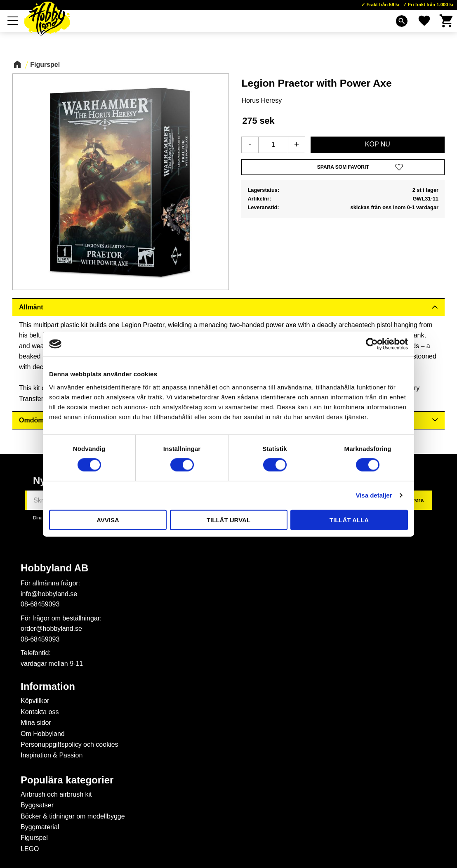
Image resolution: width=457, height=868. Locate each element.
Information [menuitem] (48, 686)
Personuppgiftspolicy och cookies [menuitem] (69, 744)
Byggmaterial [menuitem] (40, 827)
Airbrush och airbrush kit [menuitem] (56, 794)
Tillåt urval (228, 520)
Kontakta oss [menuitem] (40, 712)
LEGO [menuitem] (30, 849)
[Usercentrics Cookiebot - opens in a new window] (372, 344)
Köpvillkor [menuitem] (35, 701)
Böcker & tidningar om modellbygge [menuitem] (73, 816)
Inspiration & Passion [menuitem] (52, 755)
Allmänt (31, 307)
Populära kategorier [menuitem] (67, 780)
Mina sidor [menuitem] (36, 723)
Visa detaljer (374, 495)
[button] (343, 167)
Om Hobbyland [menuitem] (43, 734)
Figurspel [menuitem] (34, 838)
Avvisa (108, 520)
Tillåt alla (349, 520)
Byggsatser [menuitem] (37, 805)
